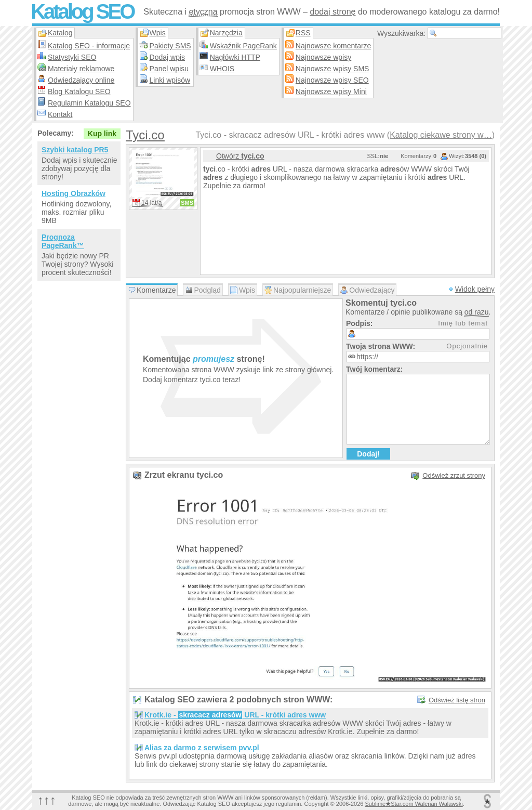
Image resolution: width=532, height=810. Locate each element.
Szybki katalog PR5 (75, 150)
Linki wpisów (170, 80)
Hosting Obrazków (74, 193)
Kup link (102, 134)
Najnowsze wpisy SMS (332, 69)
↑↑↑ (47, 800)
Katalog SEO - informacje (89, 46)
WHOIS (222, 69)
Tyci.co (145, 135)
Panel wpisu (169, 69)
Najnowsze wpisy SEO (332, 80)
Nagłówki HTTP (235, 57)
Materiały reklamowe (81, 69)
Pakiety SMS (170, 46)
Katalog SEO (82, 11)
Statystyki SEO (72, 57)
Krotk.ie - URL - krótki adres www (235, 715)
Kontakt (60, 114)
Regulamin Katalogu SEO (89, 103)
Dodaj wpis (167, 57)
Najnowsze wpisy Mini (331, 92)
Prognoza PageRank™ (63, 241)
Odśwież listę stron (457, 700)
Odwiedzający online (81, 80)
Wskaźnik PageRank (243, 46)
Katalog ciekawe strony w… (441, 135)
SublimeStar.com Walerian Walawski (414, 804)
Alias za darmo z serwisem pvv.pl (202, 748)
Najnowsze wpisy (323, 57)
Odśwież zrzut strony (454, 475)
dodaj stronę (332, 12)
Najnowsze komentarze (334, 46)
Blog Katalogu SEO (79, 92)
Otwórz (240, 156)
